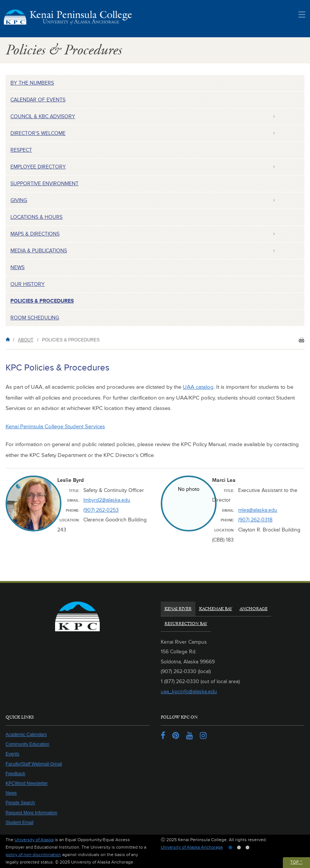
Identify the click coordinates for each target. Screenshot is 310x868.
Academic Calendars (26, 735)
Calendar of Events (38, 100)
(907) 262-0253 (101, 510)
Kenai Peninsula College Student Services (55, 427)
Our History (28, 284)
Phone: (73, 511)
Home (9, 339)
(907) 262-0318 (255, 520)
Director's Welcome (38, 133)
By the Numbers (32, 83)
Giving (19, 200)
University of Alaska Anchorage (192, 847)
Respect (21, 150)
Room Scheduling (35, 318)
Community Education (27, 744)
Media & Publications (39, 251)
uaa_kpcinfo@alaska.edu (189, 692)
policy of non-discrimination (33, 855)
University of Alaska (34, 840)
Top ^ (296, 862)
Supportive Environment (44, 184)
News (17, 267)
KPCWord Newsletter (27, 783)
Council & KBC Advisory (43, 116)
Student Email (20, 823)
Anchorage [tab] (254, 609)
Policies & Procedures (42, 301)
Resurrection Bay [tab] (186, 624)
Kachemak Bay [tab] (216, 609)
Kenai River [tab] (178, 609)
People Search (20, 803)
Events (12, 754)
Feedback (15, 774)
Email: (73, 501)
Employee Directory (38, 167)
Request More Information (31, 813)
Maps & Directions (35, 234)
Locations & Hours (36, 217)
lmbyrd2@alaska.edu (107, 500)
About (25, 340)
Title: (74, 491)
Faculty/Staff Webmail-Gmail (34, 764)
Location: (70, 520)
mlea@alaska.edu (258, 510)
